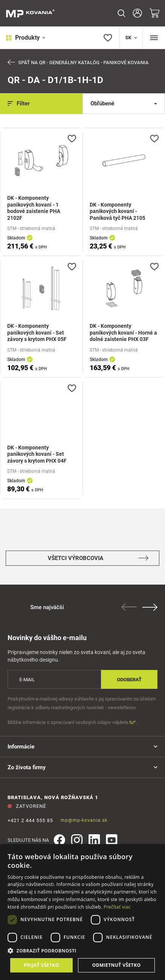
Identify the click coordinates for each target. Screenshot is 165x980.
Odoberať (129, 680)
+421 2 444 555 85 (30, 820)
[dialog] (82, 912)
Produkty (26, 38)
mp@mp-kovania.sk (84, 820)
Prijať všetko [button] (41, 965)
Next (150, 607)
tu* (133, 722)
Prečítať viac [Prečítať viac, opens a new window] (117, 907)
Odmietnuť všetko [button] (116, 965)
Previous (129, 607)
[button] (82, 951)
